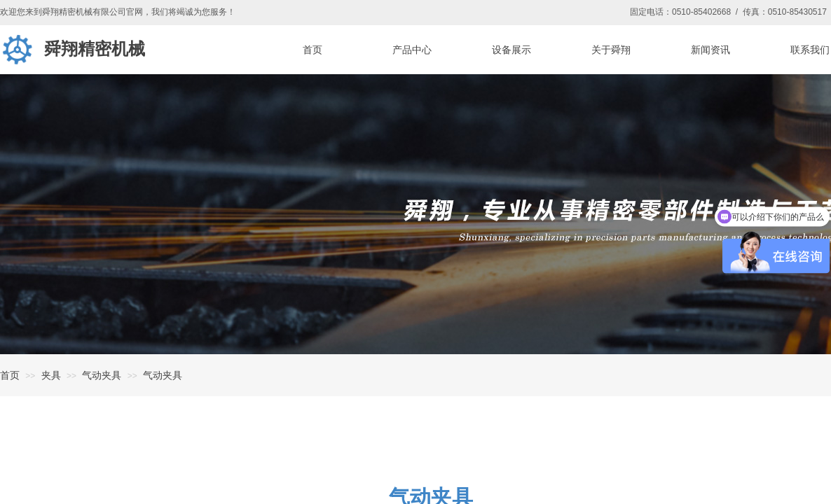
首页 (10, 375)
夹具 (51, 375)
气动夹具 (102, 375)
